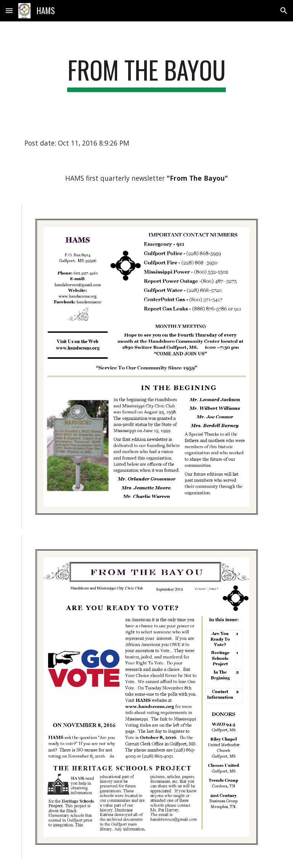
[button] (9, 11)
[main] (146, 74)
